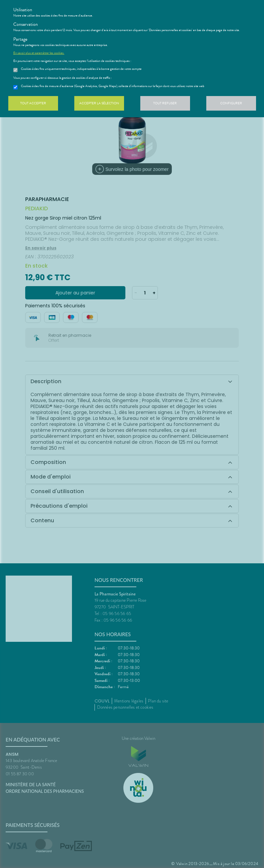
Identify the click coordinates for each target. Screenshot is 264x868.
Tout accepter (33, 103)
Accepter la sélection (99, 103)
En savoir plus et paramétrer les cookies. (39, 53)
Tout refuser (165, 103)
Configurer (231, 103)
